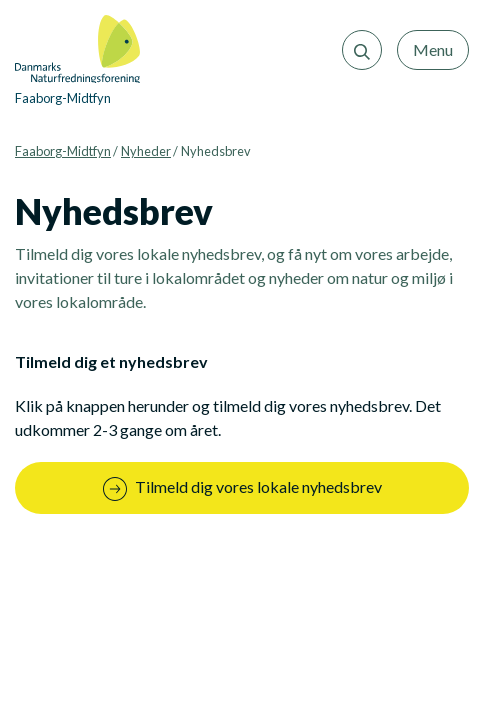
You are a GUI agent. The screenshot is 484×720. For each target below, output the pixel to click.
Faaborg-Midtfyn (63, 151)
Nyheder (146, 151)
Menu (433, 49)
